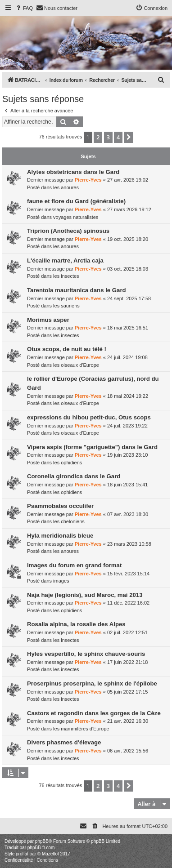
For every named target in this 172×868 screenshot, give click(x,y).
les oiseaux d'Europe (76, 365)
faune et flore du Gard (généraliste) (76, 201)
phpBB (42, 841)
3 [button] (108, 137)
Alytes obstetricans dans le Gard (73, 172)
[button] (129, 137)
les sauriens (66, 306)
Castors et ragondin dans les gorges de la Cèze (94, 713)
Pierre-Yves (88, 180)
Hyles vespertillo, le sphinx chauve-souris (86, 654)
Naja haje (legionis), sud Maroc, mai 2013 (85, 595)
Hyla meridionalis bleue (60, 536)
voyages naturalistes (76, 217)
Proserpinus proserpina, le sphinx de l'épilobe (92, 683)
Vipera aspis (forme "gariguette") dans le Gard (92, 447)
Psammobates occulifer (60, 506)
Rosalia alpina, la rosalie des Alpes (76, 624)
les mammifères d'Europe (81, 729)
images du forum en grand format (74, 565)
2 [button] (98, 137)
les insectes (66, 276)
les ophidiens (68, 463)
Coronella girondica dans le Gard (74, 476)
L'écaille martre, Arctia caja (65, 260)
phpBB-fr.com (41, 848)
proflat (22, 854)
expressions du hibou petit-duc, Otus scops (89, 417)
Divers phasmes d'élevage (64, 742)
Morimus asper (48, 320)
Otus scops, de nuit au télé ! (67, 349)
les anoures (66, 187)
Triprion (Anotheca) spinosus (68, 231)
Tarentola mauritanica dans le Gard (77, 290)
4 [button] (118, 137)
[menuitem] (24, 8)
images (61, 581)
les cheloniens (69, 521)
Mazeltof (50, 854)
